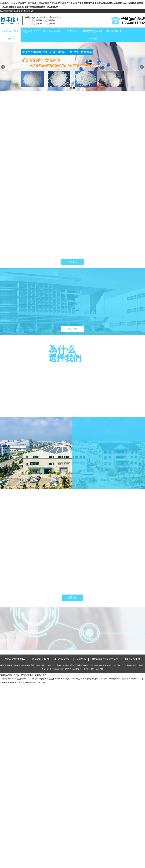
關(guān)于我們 (31, 31)
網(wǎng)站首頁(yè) (10, 35)
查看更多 (72, 262)
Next (142, 67)
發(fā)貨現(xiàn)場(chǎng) (93, 35)
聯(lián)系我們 (113, 31)
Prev (3, 67)
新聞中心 (72, 31)
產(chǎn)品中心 (52, 31)
